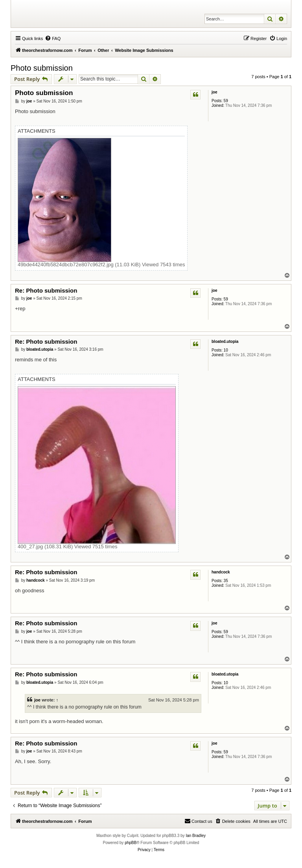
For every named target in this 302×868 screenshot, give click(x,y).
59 (226, 101)
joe (214, 92)
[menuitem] (53, 38)
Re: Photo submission (46, 290)
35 (226, 581)
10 (226, 350)
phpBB (131, 843)
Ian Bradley (196, 836)
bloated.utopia (225, 342)
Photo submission (42, 68)
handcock (221, 572)
